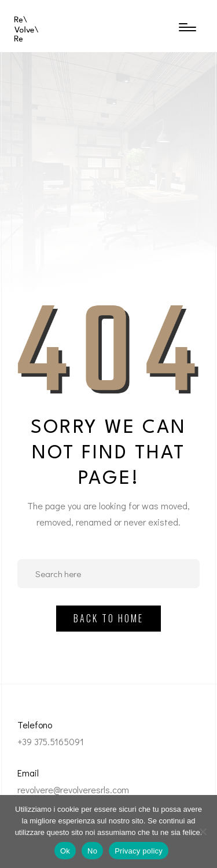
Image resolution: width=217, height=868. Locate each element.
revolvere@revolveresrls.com (73, 789)
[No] (203, 831)
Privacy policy (139, 851)
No (92, 851)
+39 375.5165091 (51, 741)
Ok (65, 851)
